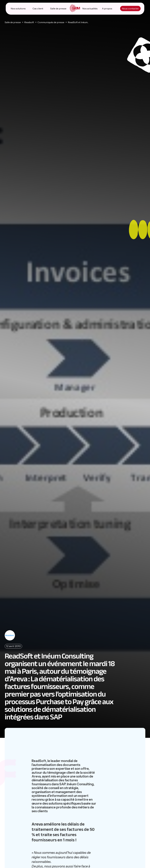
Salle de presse (58, 9)
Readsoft (29, 22)
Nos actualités (90, 9)
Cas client (38, 9)
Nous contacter (130, 9)
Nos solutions (18, 9)
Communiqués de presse (51, 22)
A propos (107, 9)
